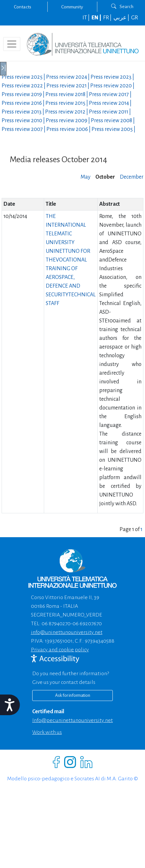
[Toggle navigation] (12, 44)
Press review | (24, 77)
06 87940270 (56, 624)
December (132, 177)
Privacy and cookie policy (60, 650)
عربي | (122, 18)
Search (122, 6)
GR (135, 18)
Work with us (47, 732)
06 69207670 (87, 624)
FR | (108, 18)
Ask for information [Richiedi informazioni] (73, 695)
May (86, 177)
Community (72, 7)
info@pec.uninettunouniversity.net (72, 720)
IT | (87, 18)
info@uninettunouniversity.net (67, 632)
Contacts (23, 7)
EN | (97, 18)
